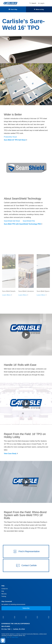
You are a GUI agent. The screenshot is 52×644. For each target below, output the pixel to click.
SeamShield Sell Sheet (12, 221)
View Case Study (10, 454)
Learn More (6, 299)
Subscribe (26, 608)
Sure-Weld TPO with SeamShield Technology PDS (22, 224)
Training (4, 596)
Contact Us (5, 589)
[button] (26, 335)
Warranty (4, 594)
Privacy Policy (15, 637)
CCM (8, 637)
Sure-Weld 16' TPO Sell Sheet (15, 140)
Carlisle (3, 637)
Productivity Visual (10, 137)
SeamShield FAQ (29, 221)
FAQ (3, 591)
